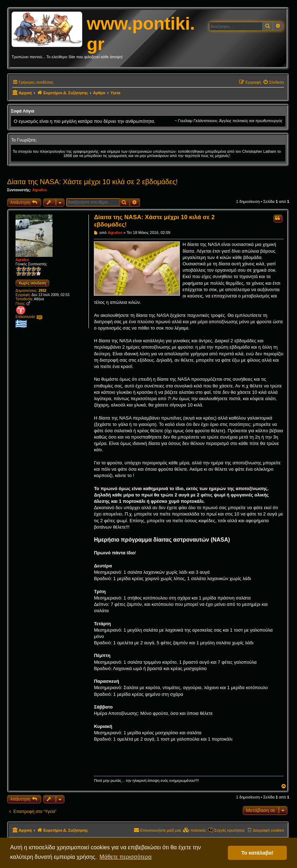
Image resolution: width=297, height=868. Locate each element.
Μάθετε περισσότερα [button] (126, 857)
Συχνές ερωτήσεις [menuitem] (229, 830)
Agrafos (40, 190)
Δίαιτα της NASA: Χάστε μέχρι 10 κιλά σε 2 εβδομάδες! (92, 182)
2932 (42, 291)
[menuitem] (273, 82)
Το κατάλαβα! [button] (257, 853)
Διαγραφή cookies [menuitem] (268, 830)
